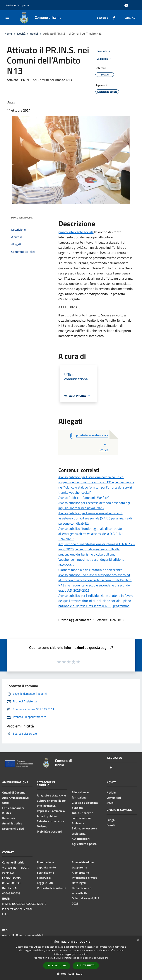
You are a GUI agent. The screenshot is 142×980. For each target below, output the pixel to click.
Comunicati (114, 798)
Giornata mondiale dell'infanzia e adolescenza (90, 570)
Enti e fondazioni (13, 808)
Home (8, 34)
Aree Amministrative (15, 798)
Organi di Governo (14, 792)
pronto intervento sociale (76, 232)
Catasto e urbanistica (51, 821)
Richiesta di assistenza (52, 888)
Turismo (42, 826)
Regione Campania (17, 5)
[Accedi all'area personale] (126, 5)
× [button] (138, 940)
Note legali (79, 883)
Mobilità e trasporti (49, 831)
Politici (7, 813)
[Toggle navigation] (7, 17)
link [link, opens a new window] (106, 958)
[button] (71, 974)
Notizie (111, 792)
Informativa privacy (84, 878)
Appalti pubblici (47, 816)
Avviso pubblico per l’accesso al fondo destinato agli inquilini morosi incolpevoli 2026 (94, 505)
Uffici (6, 803)
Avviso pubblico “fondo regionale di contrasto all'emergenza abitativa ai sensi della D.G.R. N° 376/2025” (91, 534)
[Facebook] (112, 18)
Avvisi (34, 34)
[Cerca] (134, 18)
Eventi (111, 825)
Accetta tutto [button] (57, 966)
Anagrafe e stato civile (51, 795)
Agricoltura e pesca (84, 844)
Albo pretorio (80, 873)
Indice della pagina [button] (22, 218)
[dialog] (71, 958)
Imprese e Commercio (51, 811)
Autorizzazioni (81, 839)
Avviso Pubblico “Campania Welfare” (84, 498)
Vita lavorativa (46, 806)
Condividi (104, 51)
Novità (21, 34)
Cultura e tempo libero (51, 801)
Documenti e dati (13, 829)
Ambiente (78, 823)
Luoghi (111, 820)
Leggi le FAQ (45, 883)
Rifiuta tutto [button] (86, 965)
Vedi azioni (105, 59)
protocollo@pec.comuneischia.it (23, 935)
